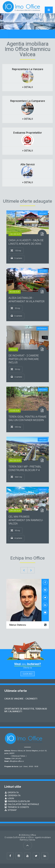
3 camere (16, 258)
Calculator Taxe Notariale (22, 804)
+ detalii (27, 87)
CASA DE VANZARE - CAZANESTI (21, 699)
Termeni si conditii (17, 807)
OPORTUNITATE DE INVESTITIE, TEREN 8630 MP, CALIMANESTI (26, 710)
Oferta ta (12, 792)
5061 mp (16, 477)
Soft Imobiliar (19, 837)
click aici (28, 674)
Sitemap (10, 810)
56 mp (15, 369)
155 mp (16, 251)
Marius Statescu (18, 625)
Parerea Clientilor (17, 801)
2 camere (16, 377)
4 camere (16, 538)
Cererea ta (12, 795)
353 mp (16, 427)
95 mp (15, 530)
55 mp (15, 308)
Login (9, 798)
